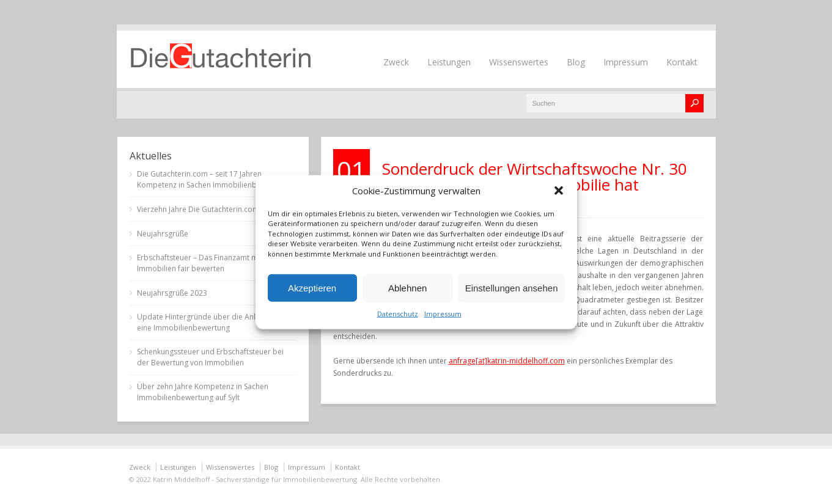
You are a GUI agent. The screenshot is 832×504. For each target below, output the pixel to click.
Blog (576, 62)
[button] (559, 190)
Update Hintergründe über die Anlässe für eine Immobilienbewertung (210, 322)
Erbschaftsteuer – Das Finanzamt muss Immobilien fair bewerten (203, 263)
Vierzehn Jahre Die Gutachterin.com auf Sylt (211, 209)
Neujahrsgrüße (163, 234)
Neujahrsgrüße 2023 (172, 293)
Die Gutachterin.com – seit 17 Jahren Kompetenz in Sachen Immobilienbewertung (213, 179)
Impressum (443, 314)
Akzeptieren (312, 287)
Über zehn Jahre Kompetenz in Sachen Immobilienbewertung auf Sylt (203, 392)
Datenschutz (398, 314)
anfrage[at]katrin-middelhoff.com (507, 361)
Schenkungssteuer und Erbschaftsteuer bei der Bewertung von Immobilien (210, 357)
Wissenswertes (519, 62)
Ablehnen (407, 287)
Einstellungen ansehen (512, 287)
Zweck (396, 62)
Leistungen (449, 62)
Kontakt (682, 62)
